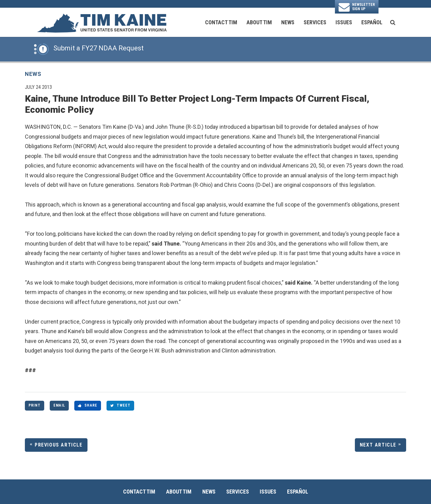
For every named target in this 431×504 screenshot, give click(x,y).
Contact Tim (221, 22)
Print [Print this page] (35, 405)
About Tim (259, 22)
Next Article (378, 445)
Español (372, 22)
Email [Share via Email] (59, 405)
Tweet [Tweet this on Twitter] (120, 405)
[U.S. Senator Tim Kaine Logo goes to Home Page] (102, 22)
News (288, 22)
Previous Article (59, 445)
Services (315, 22)
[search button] (393, 22)
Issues (344, 22)
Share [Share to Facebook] (88, 405)
